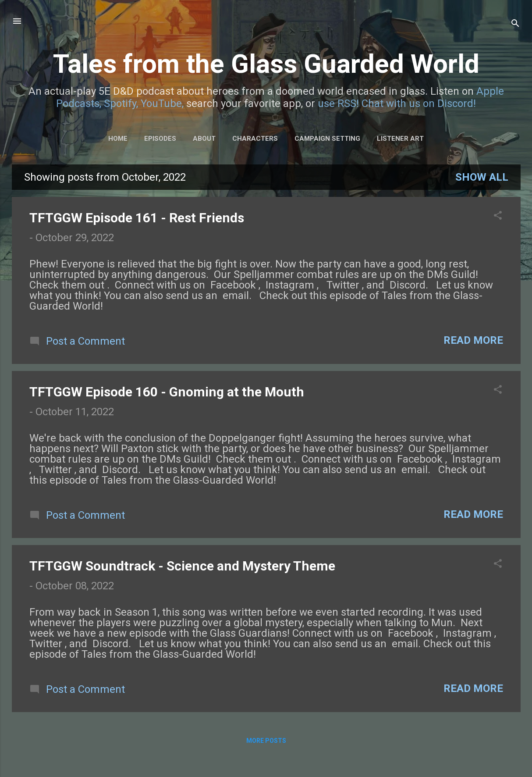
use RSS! (338, 103)
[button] (498, 216)
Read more (473, 340)
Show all (482, 177)
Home (118, 139)
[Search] (515, 24)
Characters (255, 139)
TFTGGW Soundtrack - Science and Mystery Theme (182, 566)
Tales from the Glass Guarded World (266, 64)
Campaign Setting (327, 139)
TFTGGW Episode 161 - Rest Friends (137, 218)
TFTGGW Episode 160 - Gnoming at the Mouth (167, 392)
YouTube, (162, 103)
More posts (266, 741)
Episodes (160, 139)
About (204, 139)
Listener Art (400, 139)
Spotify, (121, 103)
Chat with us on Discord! (419, 103)
